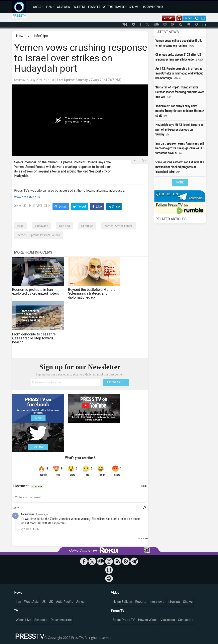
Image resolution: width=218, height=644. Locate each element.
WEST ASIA (63, 7)
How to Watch (148, 620)
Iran (18, 602)
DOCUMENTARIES (153, 7)
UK (51, 602)
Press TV (118, 611)
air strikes (87, 226)
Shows (188, 602)
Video (115, 593)
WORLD (38, 7)
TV (16, 611)
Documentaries (61, 620)
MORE (180, 182)
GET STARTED (116, 382)
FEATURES (94, 7)
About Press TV (124, 620)
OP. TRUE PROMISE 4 (115, 7)
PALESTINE (79, 7)
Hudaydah (42, 226)
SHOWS (135, 7)
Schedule (41, 620)
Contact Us (186, 620)
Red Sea (65, 226)
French (188, 18)
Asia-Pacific (65, 602)
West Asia (31, 602)
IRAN (50, 7)
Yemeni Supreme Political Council (39, 235)
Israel (21, 226)
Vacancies (168, 620)
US (44, 602)
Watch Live (23, 620)
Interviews (157, 602)
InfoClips (41, 36)
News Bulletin (122, 602)
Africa (80, 602)
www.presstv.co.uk (27, 197)
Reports (141, 602)
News (21, 36)
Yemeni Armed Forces (118, 226)
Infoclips (174, 602)
